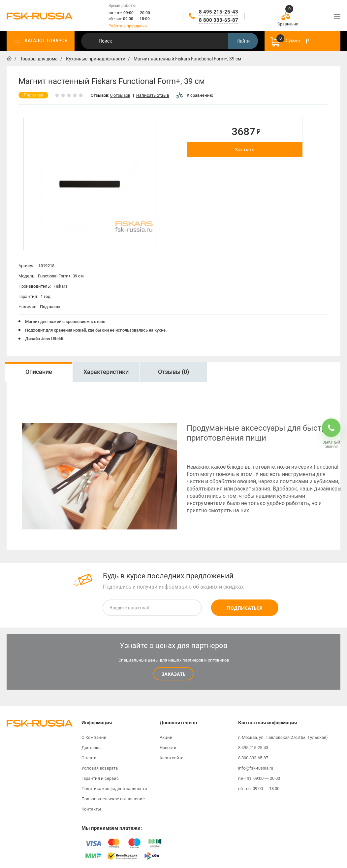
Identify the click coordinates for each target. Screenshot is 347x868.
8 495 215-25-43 (219, 12)
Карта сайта (172, 758)
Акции (166, 737)
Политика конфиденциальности (114, 789)
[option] (39, 372)
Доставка (91, 748)
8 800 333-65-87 (219, 20)
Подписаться (245, 608)
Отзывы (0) (173, 372)
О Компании (94, 737)
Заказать (245, 150)
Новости (168, 748)
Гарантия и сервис (100, 778)
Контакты (91, 809)
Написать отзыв (153, 96)
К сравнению (195, 95)
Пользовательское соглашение (113, 799)
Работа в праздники (128, 26)
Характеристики (106, 372)
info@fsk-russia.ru (256, 768)
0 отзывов (120, 96)
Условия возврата (100, 768)
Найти (243, 41)
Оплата (89, 758)
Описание (39, 372)
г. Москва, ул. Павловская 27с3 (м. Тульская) (283, 737)
